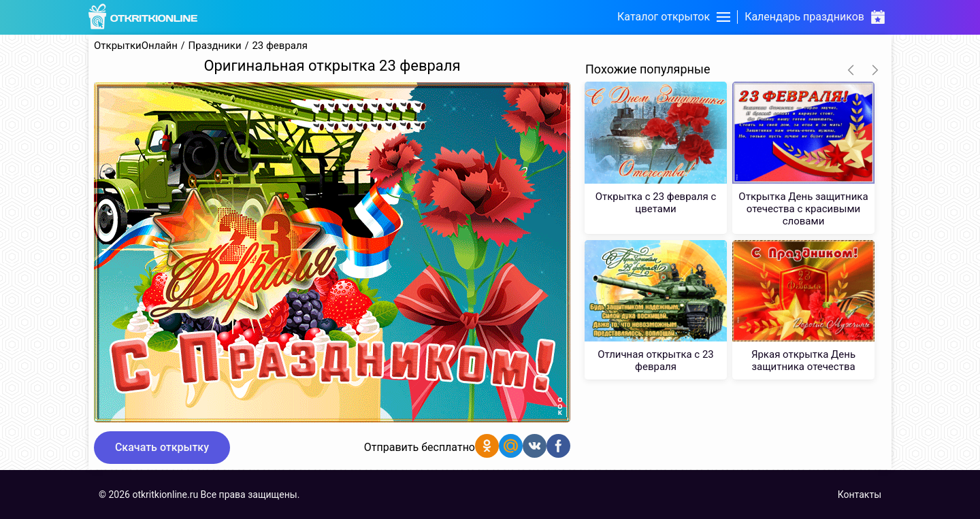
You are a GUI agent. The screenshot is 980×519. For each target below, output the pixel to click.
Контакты (860, 495)
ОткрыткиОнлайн (136, 46)
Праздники (215, 46)
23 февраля (279, 46)
